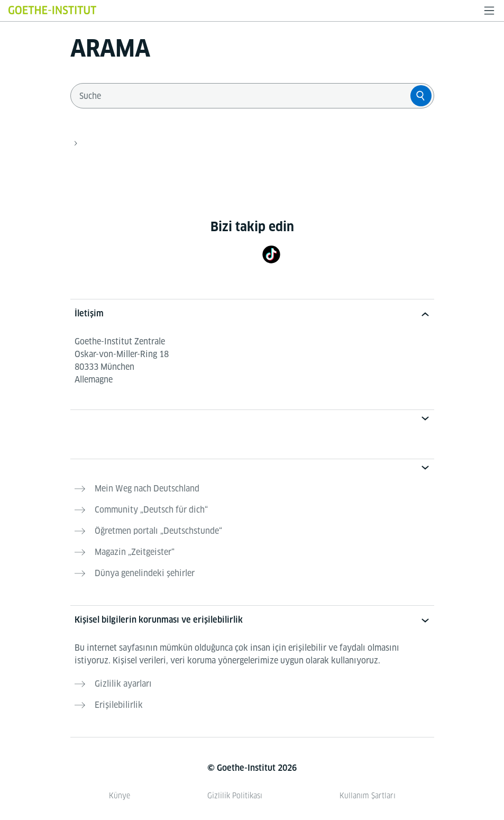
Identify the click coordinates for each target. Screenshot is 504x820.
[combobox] (243, 96)
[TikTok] (271, 254)
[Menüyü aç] (489, 11)
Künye (120, 796)
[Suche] (421, 96)
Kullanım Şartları (368, 796)
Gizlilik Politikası (235, 796)
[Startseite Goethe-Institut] (52, 10)
